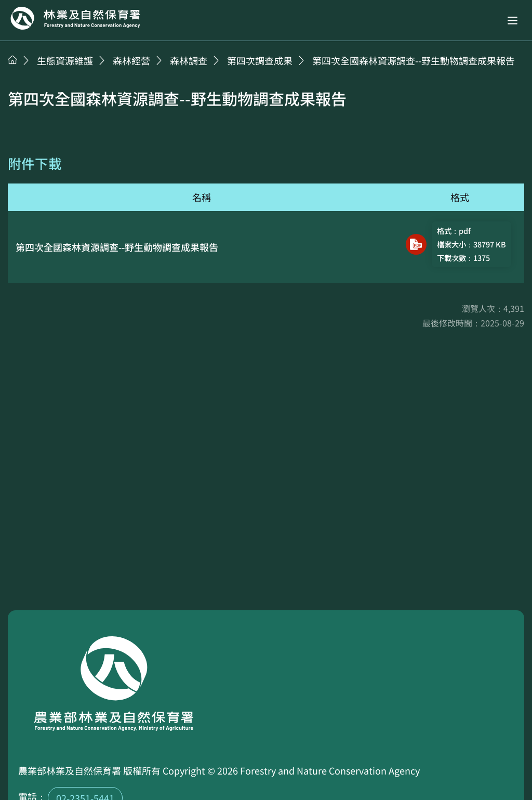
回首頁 (75, 18)
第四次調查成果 (260, 60)
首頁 (12, 60)
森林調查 (189, 60)
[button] (513, 21)
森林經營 (131, 60)
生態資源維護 (65, 60)
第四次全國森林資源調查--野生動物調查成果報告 (414, 60)
